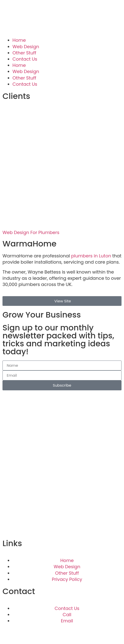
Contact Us (25, 59)
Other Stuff (24, 53)
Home (19, 40)
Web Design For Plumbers (31, 232)
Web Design (26, 47)
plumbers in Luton (91, 256)
